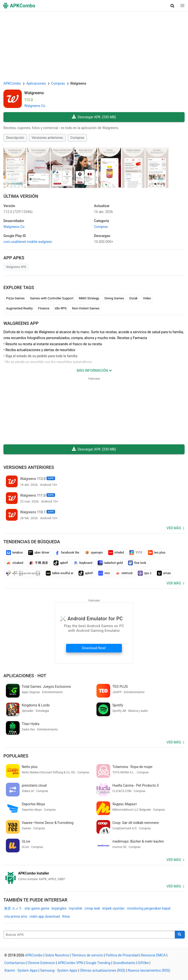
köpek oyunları (114, 908)
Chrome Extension (41, 963)
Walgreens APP (21, 323)
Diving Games (114, 298)
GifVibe (143, 963)
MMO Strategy (89, 298)
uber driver (39, 553)
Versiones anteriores (47, 138)
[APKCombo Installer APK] (94, 876)
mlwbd (116, 553)
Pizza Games (15, 298)
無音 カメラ (13, 908)
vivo (104, 573)
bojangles (59, 908)
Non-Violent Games (86, 308)
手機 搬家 (38, 563)
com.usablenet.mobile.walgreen (28, 242)
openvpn (94, 553)
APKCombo (12, 83)
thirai (66, 916)
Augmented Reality (19, 308)
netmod (124, 573)
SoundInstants (124, 963)
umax (164, 573)
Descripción (15, 138)
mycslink (76, 908)
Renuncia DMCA (153, 955)
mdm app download (45, 916)
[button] (172, 6)
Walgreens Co (35, 106)
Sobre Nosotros (57, 955)
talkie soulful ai (59, 573)
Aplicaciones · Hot (25, 676)
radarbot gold (110, 563)
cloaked (15, 563)
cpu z (145, 573)
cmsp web (92, 908)
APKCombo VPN (70, 963)
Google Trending (98, 963)
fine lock (137, 563)
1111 (136, 553)
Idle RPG (61, 308)
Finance (44, 308)
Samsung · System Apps (59, 970)
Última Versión (21, 196)
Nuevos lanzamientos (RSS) (149, 970)
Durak (133, 298)
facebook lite (67, 553)
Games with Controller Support (52, 298)
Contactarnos (15, 963)
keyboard (83, 563)
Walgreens (34, 93)
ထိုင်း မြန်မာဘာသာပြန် (23, 573)
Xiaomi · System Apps (21, 970)
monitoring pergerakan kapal (149, 908)
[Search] (180, 935)
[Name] (89, 935)
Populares (16, 756)
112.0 (18, 212)
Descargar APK (94, 117)
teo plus (157, 553)
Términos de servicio (87, 955)
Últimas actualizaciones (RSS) (103, 970)
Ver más (174, 528)
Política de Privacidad (122, 955)
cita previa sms (16, 916)
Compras (77, 138)
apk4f (61, 563)
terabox (14, 553)
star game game (37, 908)
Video (147, 298)
